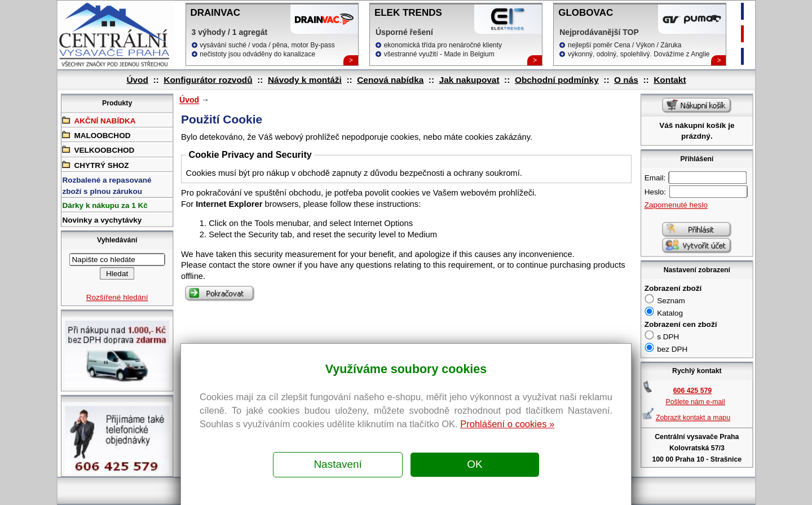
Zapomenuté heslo (676, 204)
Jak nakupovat (469, 80)
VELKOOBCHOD (98, 150)
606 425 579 (692, 391)
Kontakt (670, 80)
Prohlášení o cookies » (507, 424)
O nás (626, 80)
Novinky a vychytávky (102, 220)
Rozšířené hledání (117, 297)
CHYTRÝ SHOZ (95, 164)
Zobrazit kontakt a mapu (692, 418)
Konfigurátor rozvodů (208, 80)
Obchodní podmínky (556, 80)
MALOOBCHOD (96, 135)
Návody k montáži (304, 80)
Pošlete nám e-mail (695, 402)
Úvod (137, 80)
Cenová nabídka (390, 80)
